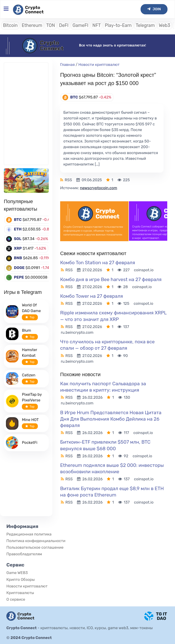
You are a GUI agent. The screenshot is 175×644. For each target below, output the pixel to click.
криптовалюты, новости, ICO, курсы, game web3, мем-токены (97, 628)
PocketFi (30, 442)
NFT (97, 25)
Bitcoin (10, 25)
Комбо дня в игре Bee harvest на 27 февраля (111, 279)
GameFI (80, 25)
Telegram (145, 25)
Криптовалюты (20, 593)
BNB (18, 258)
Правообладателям (24, 554)
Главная (67, 65)
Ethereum (32, 25)
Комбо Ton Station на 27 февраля (98, 263)
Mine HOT (30, 420)
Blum (26, 330)
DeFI (64, 25)
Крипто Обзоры (21, 579)
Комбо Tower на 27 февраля (92, 296)
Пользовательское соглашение (35, 547)
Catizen (29, 375)
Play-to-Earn (118, 25)
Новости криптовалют (99, 65)
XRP (18, 248)
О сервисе (16, 599)
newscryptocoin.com (99, 188)
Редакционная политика (29, 534)
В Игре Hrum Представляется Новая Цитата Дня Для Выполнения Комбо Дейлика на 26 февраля (111, 419)
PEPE (19, 277)
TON (51, 25)
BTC (18, 220)
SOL (18, 239)
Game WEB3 (17, 573)
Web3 (165, 25)
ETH (18, 229)
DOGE (19, 268)
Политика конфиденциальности (36, 541)
